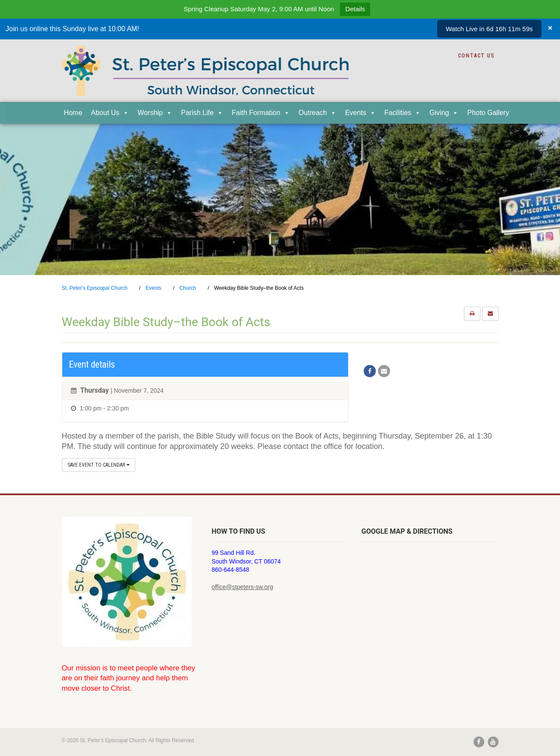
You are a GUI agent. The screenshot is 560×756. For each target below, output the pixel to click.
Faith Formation (261, 113)
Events (360, 113)
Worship (155, 113)
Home (73, 113)
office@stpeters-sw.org (242, 587)
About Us (110, 113)
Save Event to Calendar (99, 465)
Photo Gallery (488, 113)
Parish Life (202, 113)
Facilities (403, 113)
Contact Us (476, 56)
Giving (444, 113)
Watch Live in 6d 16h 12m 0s (491, 29)
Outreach (317, 113)
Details (355, 9)
